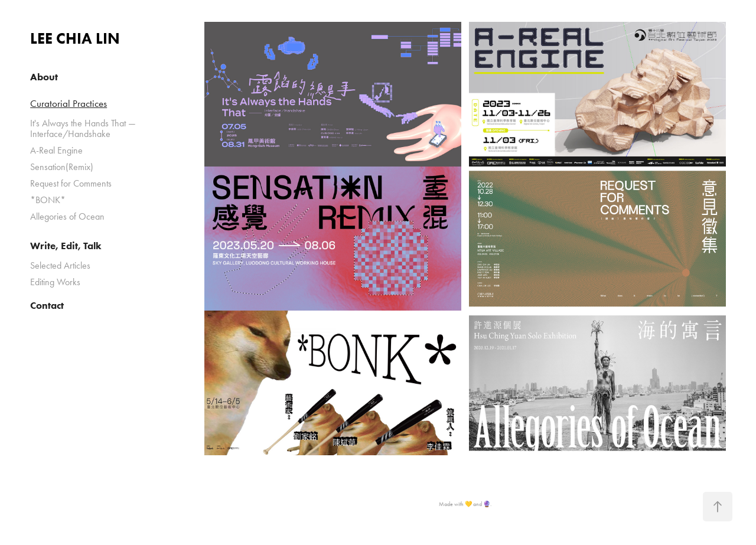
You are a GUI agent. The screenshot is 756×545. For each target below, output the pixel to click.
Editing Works (55, 282)
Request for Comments (71, 183)
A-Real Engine (56, 150)
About (44, 77)
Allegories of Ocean (67, 216)
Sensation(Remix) (62, 167)
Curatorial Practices (69, 103)
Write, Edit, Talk (66, 246)
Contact (47, 305)
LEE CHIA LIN (75, 38)
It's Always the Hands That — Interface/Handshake (83, 128)
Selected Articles (60, 265)
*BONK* (48, 200)
